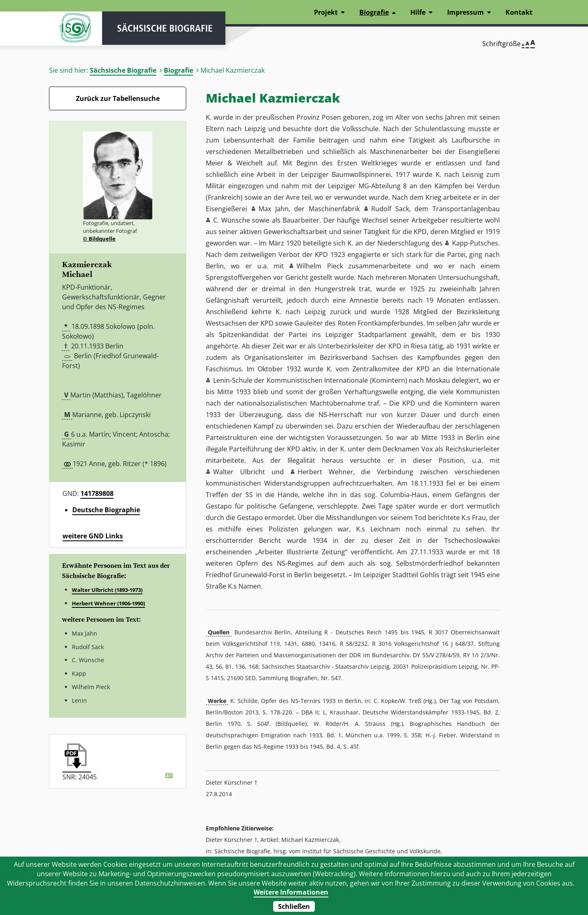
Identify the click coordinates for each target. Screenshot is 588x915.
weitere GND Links (93, 536)
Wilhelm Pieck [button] (320, 266)
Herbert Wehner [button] (325, 472)
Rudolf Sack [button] (390, 209)
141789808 (97, 493)
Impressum (465, 12)
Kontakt (519, 12)
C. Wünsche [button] (232, 220)
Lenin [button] (222, 380)
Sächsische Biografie (123, 70)
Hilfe (418, 12)
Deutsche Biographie (106, 510)
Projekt (326, 12)
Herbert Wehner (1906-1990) (108, 603)
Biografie (178, 70)
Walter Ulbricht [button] (239, 472)
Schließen (294, 906)
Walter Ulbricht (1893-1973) (107, 590)
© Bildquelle (99, 239)
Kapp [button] (460, 243)
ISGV (73, 29)
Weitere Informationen (291, 892)
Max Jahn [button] (274, 209)
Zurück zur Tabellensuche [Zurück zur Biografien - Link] (118, 98)
